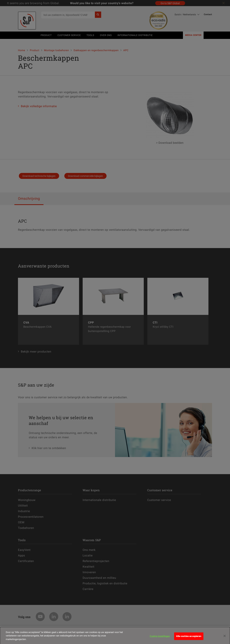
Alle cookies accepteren (189, 638)
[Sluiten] (225, 638)
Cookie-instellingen (160, 638)
